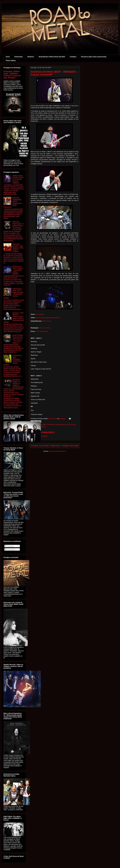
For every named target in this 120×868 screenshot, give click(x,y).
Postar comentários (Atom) (57, 451)
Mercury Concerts (45, 328)
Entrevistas (19, 57)
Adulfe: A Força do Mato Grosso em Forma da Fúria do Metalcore (18, 179)
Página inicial (55, 446)
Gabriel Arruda (47, 321)
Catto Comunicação (42, 331)
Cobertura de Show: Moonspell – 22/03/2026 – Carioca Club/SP (12, 360)
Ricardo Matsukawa (53, 318)
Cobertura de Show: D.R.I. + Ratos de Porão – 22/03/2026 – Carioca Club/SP (13, 293)
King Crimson (71, 424)
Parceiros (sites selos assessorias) (94, 57)
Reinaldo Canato (41, 318)
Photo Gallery (11, 61)
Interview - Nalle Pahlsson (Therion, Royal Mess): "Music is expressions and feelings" (14, 317)
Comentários (10, 549)
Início (8, 57)
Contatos (73, 57)
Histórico (31, 57)
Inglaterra (63, 424)
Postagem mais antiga (70, 446)
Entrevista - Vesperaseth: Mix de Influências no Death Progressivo (13, 202)
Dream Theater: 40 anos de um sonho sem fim (18, 337)
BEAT (45, 424)
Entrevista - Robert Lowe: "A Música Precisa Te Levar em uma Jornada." (12, 74)
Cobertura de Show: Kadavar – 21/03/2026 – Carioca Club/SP (18, 270)
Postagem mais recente (40, 446)
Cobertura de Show (53, 424)
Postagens (9, 546)
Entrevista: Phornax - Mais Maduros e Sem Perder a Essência (18, 248)
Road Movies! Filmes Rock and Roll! (52, 57)
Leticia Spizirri (40, 314)
